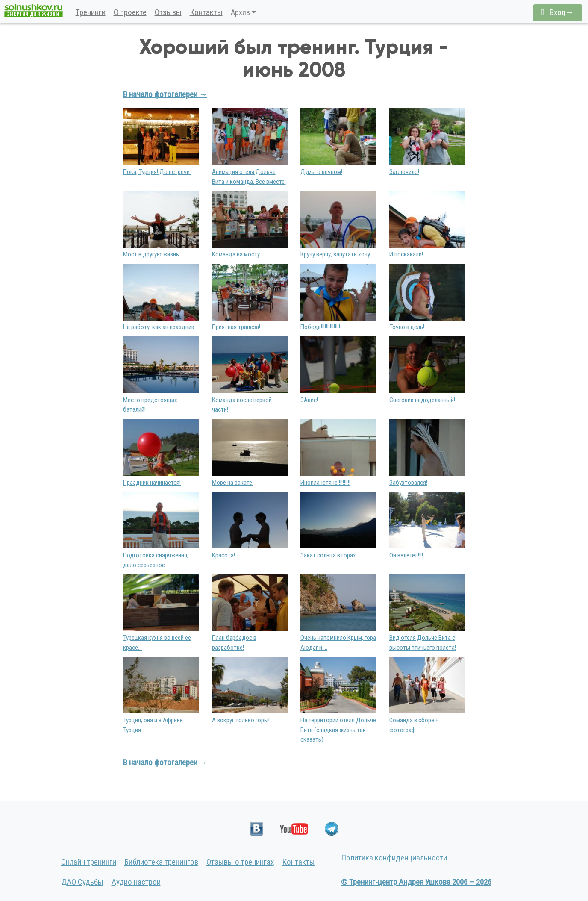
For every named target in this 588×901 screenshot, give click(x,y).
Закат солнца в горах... (330, 555)
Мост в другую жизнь (151, 254)
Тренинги (91, 12)
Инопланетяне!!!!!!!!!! (325, 483)
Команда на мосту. (237, 254)
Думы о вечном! (321, 172)
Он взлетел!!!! (406, 555)
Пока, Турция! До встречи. (157, 172)
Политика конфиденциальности (394, 858)
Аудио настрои (136, 882)
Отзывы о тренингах (240, 862)
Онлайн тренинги (89, 862)
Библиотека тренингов (161, 862)
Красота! (223, 555)
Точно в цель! (407, 327)
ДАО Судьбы (82, 882)
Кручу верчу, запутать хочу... (337, 254)
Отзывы (168, 12)
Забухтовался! (408, 483)
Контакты (206, 12)
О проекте (130, 12)
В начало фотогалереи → (165, 94)
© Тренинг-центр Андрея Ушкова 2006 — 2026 (416, 882)
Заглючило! (404, 172)
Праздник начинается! (152, 483)
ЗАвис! (309, 400)
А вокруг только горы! (241, 720)
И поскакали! (406, 254)
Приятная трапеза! (236, 327)
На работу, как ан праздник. (159, 327)
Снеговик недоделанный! (422, 400)
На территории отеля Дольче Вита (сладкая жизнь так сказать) (338, 730)
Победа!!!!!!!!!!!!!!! (320, 327)
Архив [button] (240, 12)
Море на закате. (233, 483)
